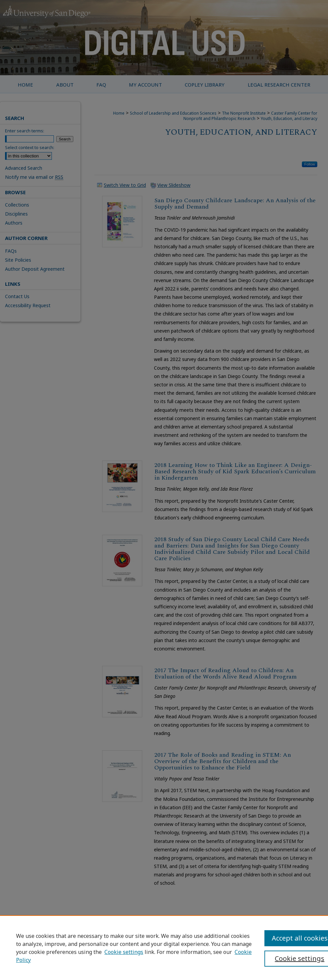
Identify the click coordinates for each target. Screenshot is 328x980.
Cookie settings (124, 952)
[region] (164, 948)
